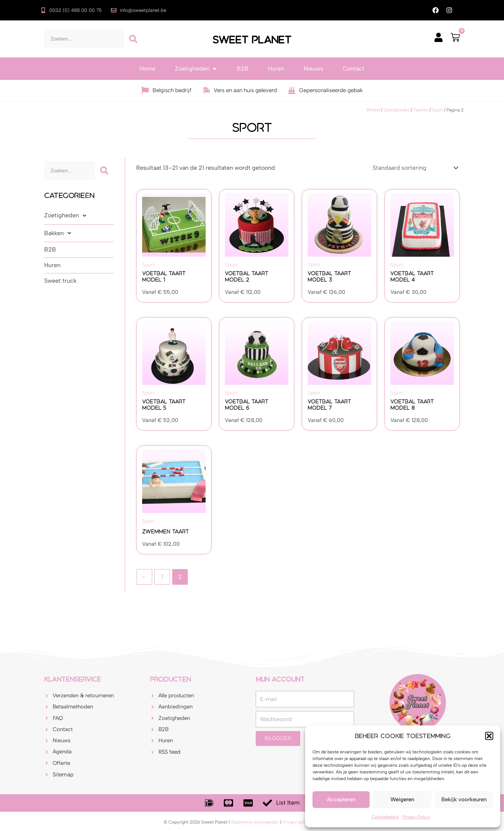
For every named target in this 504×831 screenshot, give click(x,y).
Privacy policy (296, 822)
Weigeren (402, 799)
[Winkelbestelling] (415, 168)
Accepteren (341, 799)
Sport (437, 110)
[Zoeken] (133, 39)
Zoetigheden (397, 110)
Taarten (421, 110)
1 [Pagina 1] (162, 577)
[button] (489, 736)
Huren (52, 265)
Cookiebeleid (385, 817)
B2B (50, 250)
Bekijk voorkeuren (464, 799)
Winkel (373, 110)
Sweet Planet (252, 39)
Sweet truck (60, 281)
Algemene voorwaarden (255, 822)
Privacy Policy (416, 817)
